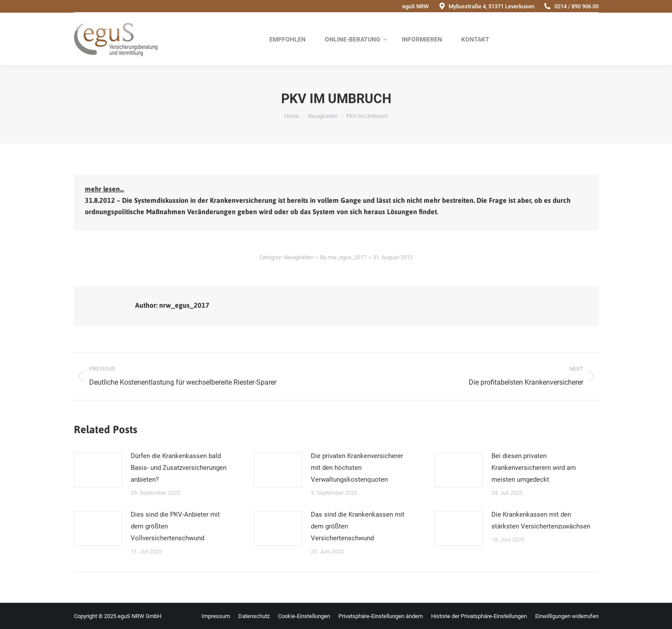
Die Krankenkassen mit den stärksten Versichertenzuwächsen (541, 520)
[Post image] (98, 470)
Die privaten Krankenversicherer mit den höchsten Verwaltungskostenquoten (357, 468)
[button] (381, 616)
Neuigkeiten (299, 257)
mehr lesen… (104, 189)
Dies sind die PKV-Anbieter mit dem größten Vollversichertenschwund (175, 526)
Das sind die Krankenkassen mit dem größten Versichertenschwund (358, 526)
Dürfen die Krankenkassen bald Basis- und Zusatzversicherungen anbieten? (179, 468)
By (343, 257)
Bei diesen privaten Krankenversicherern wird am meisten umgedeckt (534, 468)
